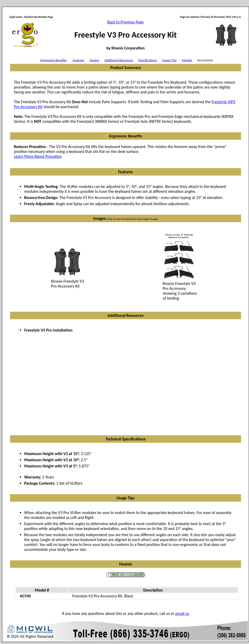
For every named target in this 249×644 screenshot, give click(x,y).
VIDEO (101, 376)
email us (182, 613)
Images (94, 60)
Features (78, 60)
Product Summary (125, 68)
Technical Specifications (125, 439)
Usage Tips (169, 60)
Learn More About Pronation (38, 156)
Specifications (148, 60)
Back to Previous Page (125, 22)
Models (187, 60)
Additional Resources (119, 60)
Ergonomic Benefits (54, 60)
